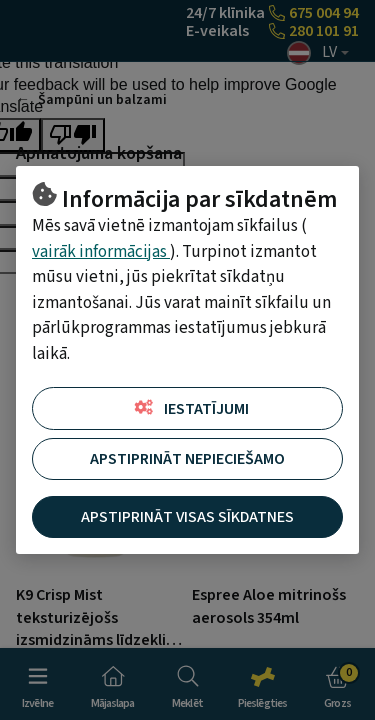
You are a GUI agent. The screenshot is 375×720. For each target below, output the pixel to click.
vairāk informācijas (101, 252)
